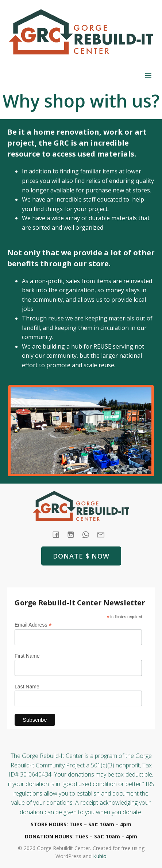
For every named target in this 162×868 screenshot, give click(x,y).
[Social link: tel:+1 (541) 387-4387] (88, 535)
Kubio (100, 856)
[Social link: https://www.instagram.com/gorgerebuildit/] (74, 535)
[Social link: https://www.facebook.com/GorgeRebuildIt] (59, 535)
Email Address (33, 625)
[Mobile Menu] (148, 75)
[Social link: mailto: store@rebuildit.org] (103, 535)
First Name (27, 656)
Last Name (27, 687)
